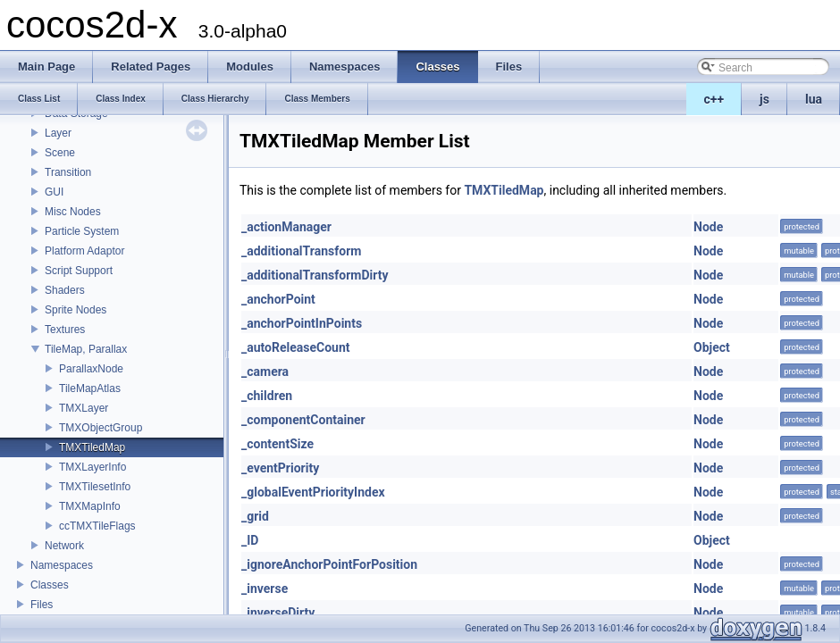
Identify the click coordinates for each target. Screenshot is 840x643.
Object (712, 347)
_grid (255, 516)
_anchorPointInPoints (302, 323)
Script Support (79, 271)
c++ (714, 99)
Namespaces (62, 565)
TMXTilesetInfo (95, 487)
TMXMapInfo (90, 506)
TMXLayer (84, 408)
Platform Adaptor (84, 251)
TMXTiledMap (92, 447)
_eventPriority (280, 468)
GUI (54, 192)
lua (814, 99)
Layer (58, 133)
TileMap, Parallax (86, 349)
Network (64, 546)
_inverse (265, 589)
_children (267, 396)
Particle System (82, 231)
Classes (50, 585)
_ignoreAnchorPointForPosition (329, 564)
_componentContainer (303, 420)
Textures (65, 330)
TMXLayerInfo (92, 467)
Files (42, 605)
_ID (250, 540)
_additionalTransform (301, 251)
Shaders (65, 290)
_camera (265, 372)
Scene (60, 153)
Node (708, 227)
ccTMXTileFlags (97, 526)
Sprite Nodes (76, 310)
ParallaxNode (91, 369)
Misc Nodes (73, 212)
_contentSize (277, 444)
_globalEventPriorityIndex (313, 492)
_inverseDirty (278, 613)
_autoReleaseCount (296, 347)
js (764, 99)
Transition (68, 172)
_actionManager (286, 227)
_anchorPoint (278, 299)
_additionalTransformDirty (315, 275)
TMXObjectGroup (101, 428)
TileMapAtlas (90, 388)
